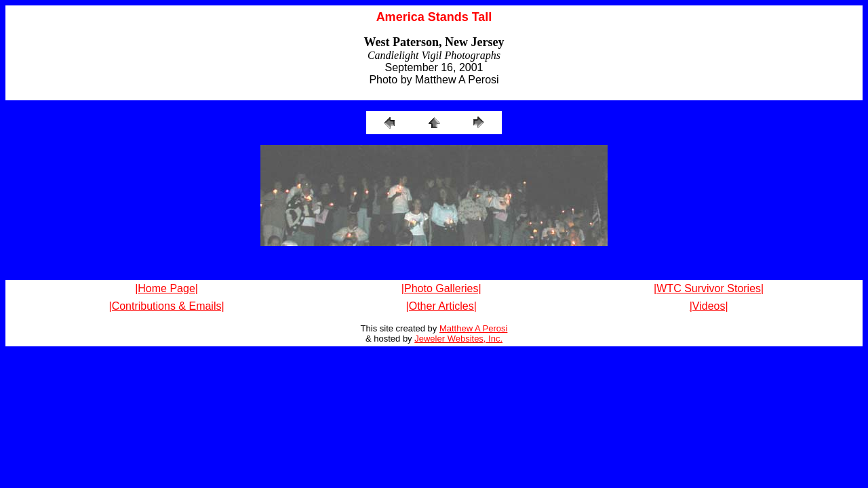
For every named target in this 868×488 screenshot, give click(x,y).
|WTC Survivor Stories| (709, 288)
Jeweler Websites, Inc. (458, 339)
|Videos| (709, 306)
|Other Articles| (441, 306)
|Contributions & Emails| (166, 306)
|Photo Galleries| (441, 288)
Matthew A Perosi (473, 328)
